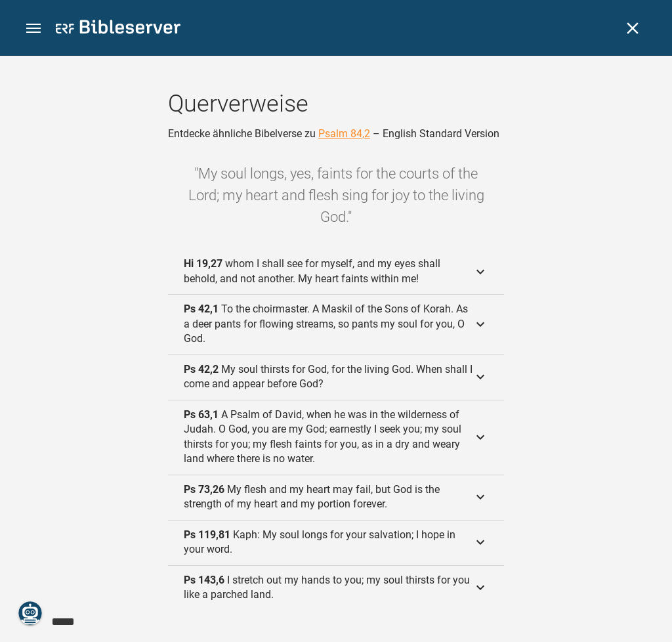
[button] (33, 29)
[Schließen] (633, 28)
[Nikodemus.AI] (30, 613)
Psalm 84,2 (344, 134)
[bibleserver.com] (118, 29)
